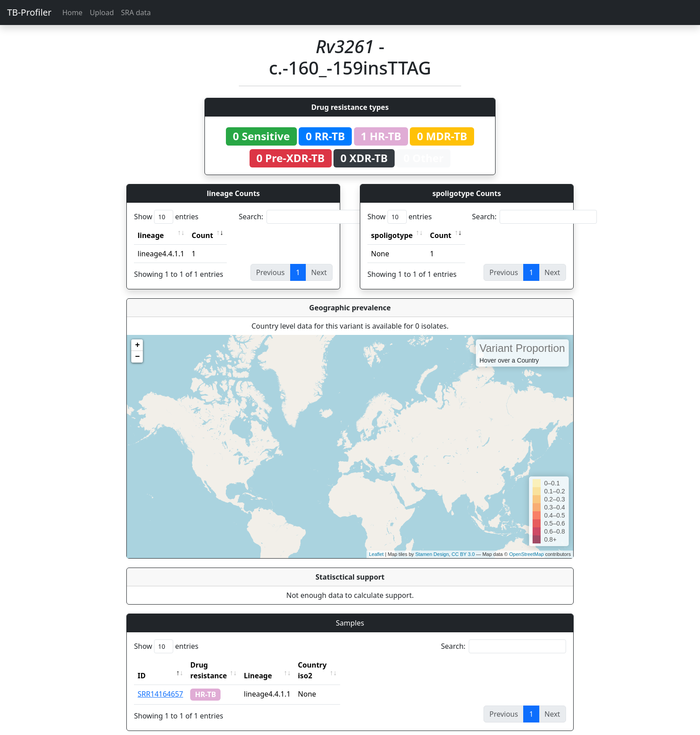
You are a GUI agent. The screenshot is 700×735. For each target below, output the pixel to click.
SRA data (136, 13)
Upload (102, 13)
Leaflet (376, 554)
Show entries (166, 217)
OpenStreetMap (526, 554)
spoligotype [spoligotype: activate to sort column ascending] (392, 235)
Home (72, 13)
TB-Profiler (29, 12)
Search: (301, 217)
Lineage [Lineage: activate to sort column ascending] (277, 665)
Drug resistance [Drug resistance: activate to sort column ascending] (218, 665)
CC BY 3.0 (463, 554)
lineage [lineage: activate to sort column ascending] (151, 235)
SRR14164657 (160, 683)
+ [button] (137, 345)
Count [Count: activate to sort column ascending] (202, 235)
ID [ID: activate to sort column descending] (142, 665)
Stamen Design (432, 554)
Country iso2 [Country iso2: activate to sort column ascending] (340, 665)
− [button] (137, 357)
